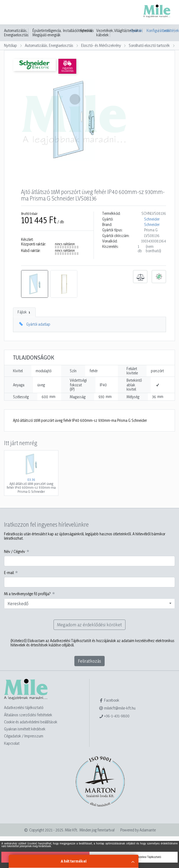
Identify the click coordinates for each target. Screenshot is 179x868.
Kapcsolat (12, 743)
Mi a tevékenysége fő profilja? (27, 594)
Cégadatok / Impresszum (24, 736)
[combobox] (90, 604)
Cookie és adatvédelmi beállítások (31, 722)
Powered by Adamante (138, 830)
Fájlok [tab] (24, 312)
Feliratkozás (90, 661)
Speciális (87, 31)
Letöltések (169, 30)
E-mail (9, 573)
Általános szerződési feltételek (28, 715)
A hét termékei (74, 861)
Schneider (152, 219)
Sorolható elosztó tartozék (149, 45)
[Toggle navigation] (12, 13)
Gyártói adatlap (38, 324)
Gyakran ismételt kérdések (25, 729)
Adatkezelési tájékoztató (24, 707)
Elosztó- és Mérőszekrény (101, 45)
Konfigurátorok (153, 30)
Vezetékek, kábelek (105, 33)
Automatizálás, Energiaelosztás (16, 33)
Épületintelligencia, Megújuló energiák (47, 33)
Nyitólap (11, 45)
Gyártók (136, 30)
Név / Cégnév (15, 552)
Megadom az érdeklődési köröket (90, 625)
